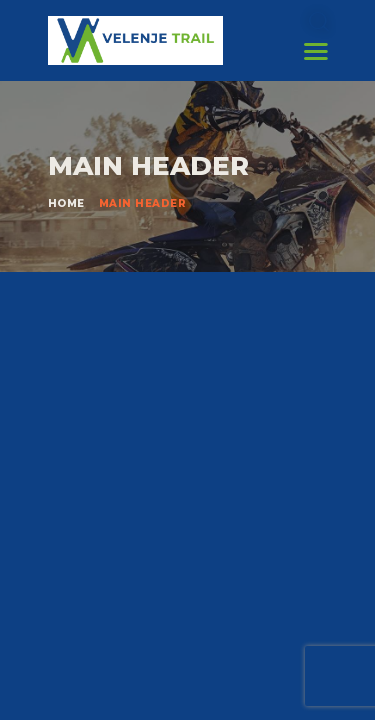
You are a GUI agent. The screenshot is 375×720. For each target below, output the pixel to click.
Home (66, 203)
